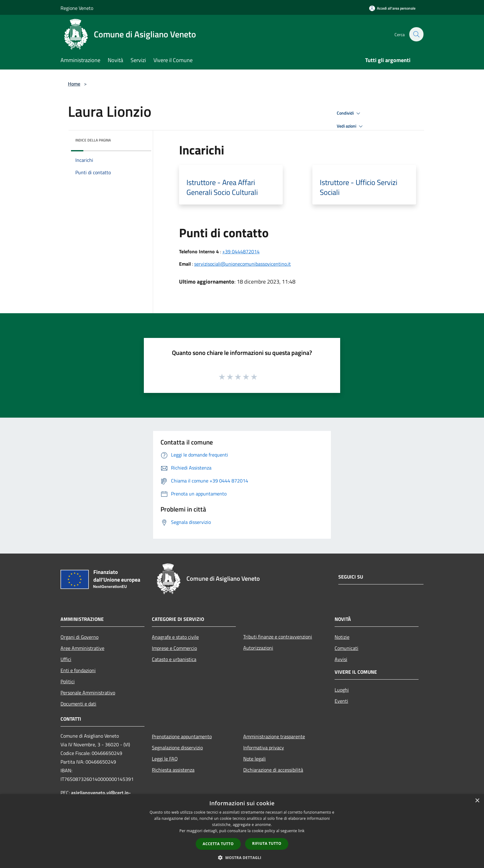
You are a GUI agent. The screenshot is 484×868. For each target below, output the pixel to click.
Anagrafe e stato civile (175, 637)
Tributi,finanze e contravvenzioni (278, 637)
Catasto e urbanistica (174, 659)
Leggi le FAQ (165, 759)
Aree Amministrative (82, 648)
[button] (242, 857)
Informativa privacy (264, 748)
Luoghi (342, 690)
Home (74, 84)
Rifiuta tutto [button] (267, 843)
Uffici (66, 659)
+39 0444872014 (241, 251)
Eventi (341, 701)
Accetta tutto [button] (218, 844)
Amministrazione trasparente (274, 736)
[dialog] (242, 831)
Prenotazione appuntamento (182, 736)
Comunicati (346, 648)
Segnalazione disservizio (177, 748)
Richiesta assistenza (173, 770)
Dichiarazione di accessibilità (273, 770)
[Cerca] (416, 34)
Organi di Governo (79, 637)
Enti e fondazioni (78, 670)
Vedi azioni (351, 126)
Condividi (349, 113)
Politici (68, 681)
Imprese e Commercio (174, 648)
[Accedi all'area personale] (392, 8)
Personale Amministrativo (88, 693)
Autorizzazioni (258, 648)
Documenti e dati (78, 704)
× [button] (477, 801)
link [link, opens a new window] (301, 831)
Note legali (255, 759)
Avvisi (341, 659)
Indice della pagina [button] (93, 140)
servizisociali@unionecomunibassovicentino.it (242, 264)
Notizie (342, 637)
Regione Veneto (77, 8)
